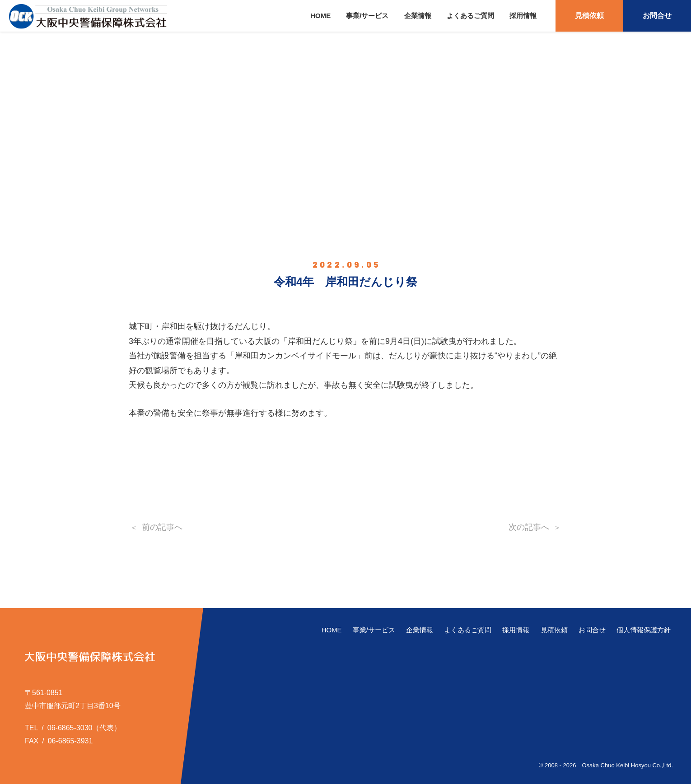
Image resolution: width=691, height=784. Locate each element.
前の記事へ (162, 527)
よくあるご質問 (470, 16)
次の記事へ (529, 527)
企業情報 (418, 16)
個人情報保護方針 (644, 630)
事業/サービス (367, 16)
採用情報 (523, 16)
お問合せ (657, 16)
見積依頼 (589, 16)
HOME (320, 16)
